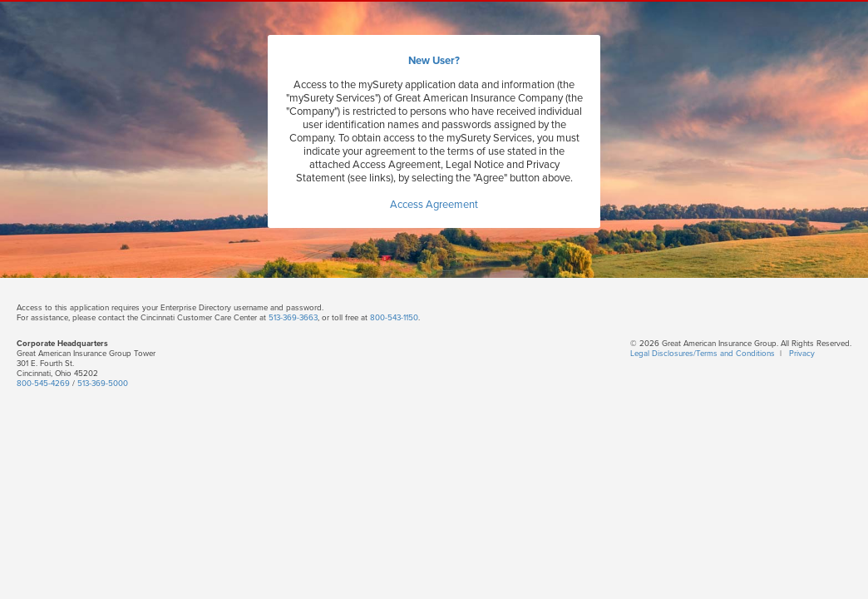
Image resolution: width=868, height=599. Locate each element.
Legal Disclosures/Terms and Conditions (703, 354)
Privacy (802, 354)
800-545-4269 (43, 384)
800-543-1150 (394, 318)
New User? (434, 61)
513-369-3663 (293, 318)
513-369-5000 (103, 384)
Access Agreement (434, 205)
